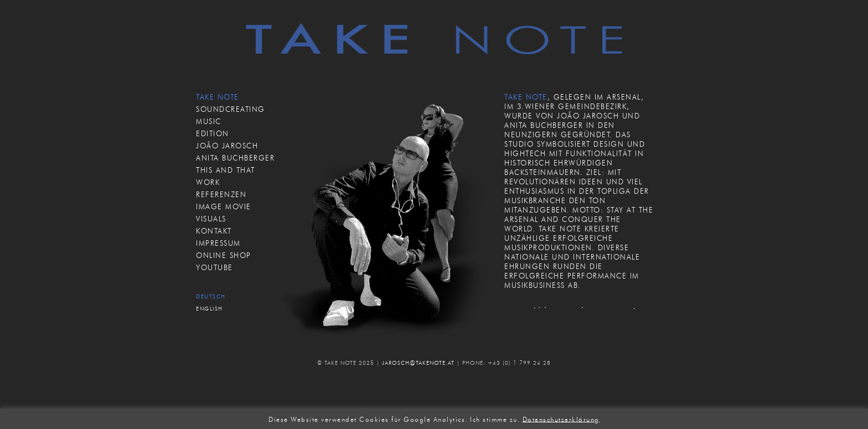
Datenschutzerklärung (561, 419)
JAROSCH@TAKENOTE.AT (418, 363)
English (210, 309)
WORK (208, 182)
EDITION (213, 133)
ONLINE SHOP (224, 255)
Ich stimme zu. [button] (495, 419)
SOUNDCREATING (231, 109)
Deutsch (211, 296)
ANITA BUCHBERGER (235, 158)
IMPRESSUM (218, 243)
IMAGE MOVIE (224, 206)
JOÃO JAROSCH (227, 146)
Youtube (215, 267)
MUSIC (209, 121)
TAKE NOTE (218, 97)
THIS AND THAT (226, 170)
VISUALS (211, 219)
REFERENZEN (221, 194)
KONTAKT (214, 231)
